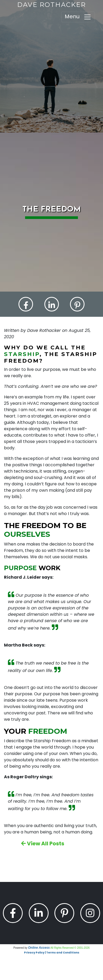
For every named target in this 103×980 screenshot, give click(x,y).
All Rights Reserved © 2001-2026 (70, 948)
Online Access (39, 948)
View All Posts (43, 843)
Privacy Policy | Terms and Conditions (52, 953)
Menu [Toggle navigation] (78, 17)
